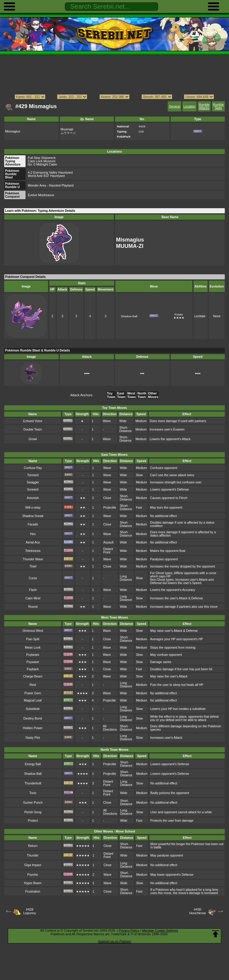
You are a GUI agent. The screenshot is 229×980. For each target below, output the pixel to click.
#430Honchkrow (198, 911)
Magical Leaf (33, 700)
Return (33, 846)
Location (189, 107)
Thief (33, 566)
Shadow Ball (129, 316)
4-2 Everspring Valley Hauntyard (50, 173)
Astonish (33, 498)
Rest (33, 685)
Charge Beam (33, 676)
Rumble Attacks (204, 106)
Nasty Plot (33, 738)
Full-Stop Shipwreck (42, 158)
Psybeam (33, 655)
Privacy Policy (129, 930)
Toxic (33, 793)
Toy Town (111, 395)
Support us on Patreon (114, 941)
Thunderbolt (33, 783)
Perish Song (33, 812)
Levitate (200, 316)
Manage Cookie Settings (160, 930)
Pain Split (33, 639)
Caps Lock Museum (41, 161)
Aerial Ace (33, 542)
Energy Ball (33, 764)
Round (33, 607)
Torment (33, 475)
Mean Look (33, 648)
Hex (33, 534)
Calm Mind (33, 598)
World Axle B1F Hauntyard (46, 176)
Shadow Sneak (33, 516)
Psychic (33, 875)
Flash (33, 590)
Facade (33, 524)
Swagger (33, 482)
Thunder (33, 855)
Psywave (33, 662)
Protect (33, 821)
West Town (132, 395)
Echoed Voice (33, 421)
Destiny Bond (33, 718)
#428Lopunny (29, 911)
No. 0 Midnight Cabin (42, 164)
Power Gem (33, 693)
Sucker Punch (33, 803)
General (174, 107)
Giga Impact (33, 865)
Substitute (33, 709)
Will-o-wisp (33, 508)
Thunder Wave (33, 559)
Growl (33, 439)
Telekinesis (33, 551)
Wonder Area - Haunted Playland (50, 186)
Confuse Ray (33, 468)
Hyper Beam (33, 883)
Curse (33, 578)
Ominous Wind (33, 631)
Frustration (33, 892)
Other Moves (153, 395)
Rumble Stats (218, 106)
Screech (33, 490)
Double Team (33, 429)
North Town (142, 395)
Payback (33, 669)
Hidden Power (33, 728)
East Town (121, 395)
